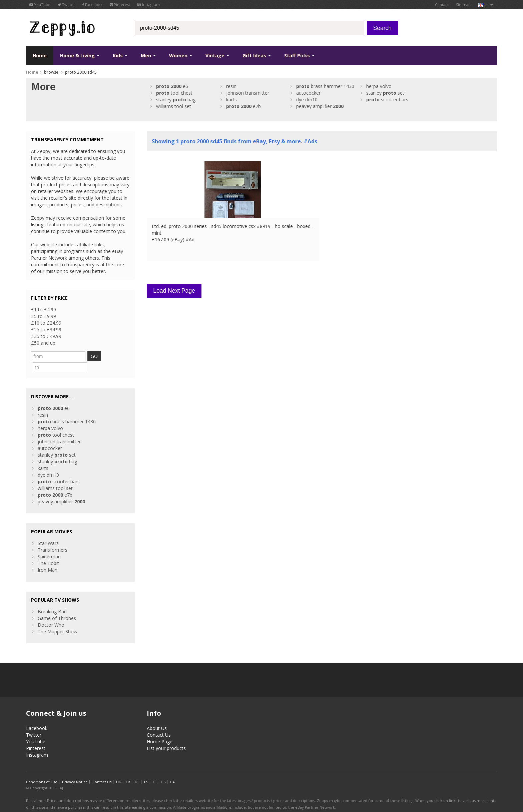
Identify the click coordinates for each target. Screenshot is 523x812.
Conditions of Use (42, 770)
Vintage (217, 55)
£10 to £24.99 (46, 323)
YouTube (40, 4)
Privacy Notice (75, 770)
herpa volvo (379, 86)
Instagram (149, 4)
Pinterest (120, 4)
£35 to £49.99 (46, 336)
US (163, 770)
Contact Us (159, 723)
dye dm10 (307, 99)
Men (148, 55)
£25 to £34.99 (46, 329)
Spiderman (49, 544)
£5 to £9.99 (44, 316)
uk (485, 4)
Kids (120, 55)
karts (231, 99)
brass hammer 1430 (325, 86)
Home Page (160, 729)
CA (172, 770)
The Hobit (48, 551)
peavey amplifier (320, 106)
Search (382, 28)
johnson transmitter (248, 93)
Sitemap (463, 4)
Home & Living (80, 55)
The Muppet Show (58, 619)
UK (119, 770)
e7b (243, 106)
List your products (166, 736)
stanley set (385, 93)
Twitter (66, 4)
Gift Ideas (257, 55)
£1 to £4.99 (44, 309)
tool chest (174, 93)
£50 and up (43, 343)
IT (154, 770)
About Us (157, 716)
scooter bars (387, 99)
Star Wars (48, 531)
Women (181, 55)
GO (106, 356)
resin (231, 86)
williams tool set (174, 106)
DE (137, 770)
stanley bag (176, 99)
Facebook (92, 4)
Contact (442, 4)
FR (128, 770)
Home (40, 55)
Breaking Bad (52, 599)
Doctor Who (51, 613)
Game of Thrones (57, 606)
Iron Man (48, 558)
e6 (172, 86)
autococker (308, 93)
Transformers (53, 538)
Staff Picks (299, 55)
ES (146, 770)
